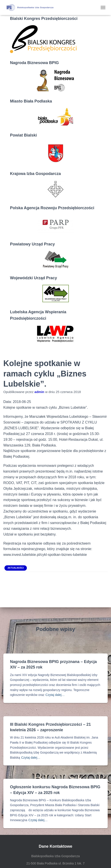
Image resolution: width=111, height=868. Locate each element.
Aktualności (16, 568)
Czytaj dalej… (55, 695)
